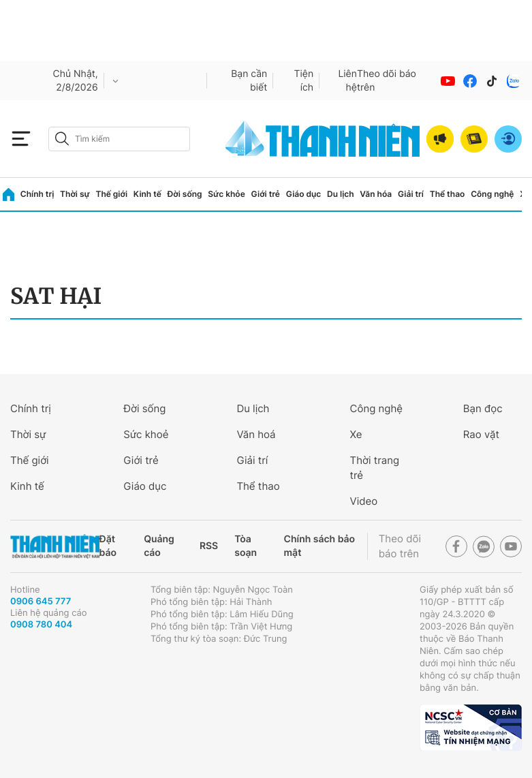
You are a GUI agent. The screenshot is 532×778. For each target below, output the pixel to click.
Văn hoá (256, 434)
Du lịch (341, 194)
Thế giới (111, 194)
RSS (209, 546)
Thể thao (448, 194)
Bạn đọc (483, 408)
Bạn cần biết (249, 81)
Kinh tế (147, 194)
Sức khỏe (226, 194)
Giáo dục (304, 194)
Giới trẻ (266, 194)
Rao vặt (481, 434)
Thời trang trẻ (375, 468)
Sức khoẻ (146, 434)
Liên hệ (347, 81)
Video (364, 501)
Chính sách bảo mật (319, 546)
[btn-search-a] (62, 139)
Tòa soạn (246, 546)
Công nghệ (492, 194)
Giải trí (411, 194)
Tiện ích (303, 81)
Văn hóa (376, 194)
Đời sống (185, 194)
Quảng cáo (159, 546)
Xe (356, 434)
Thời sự (75, 194)
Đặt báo (108, 546)
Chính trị (37, 194)
